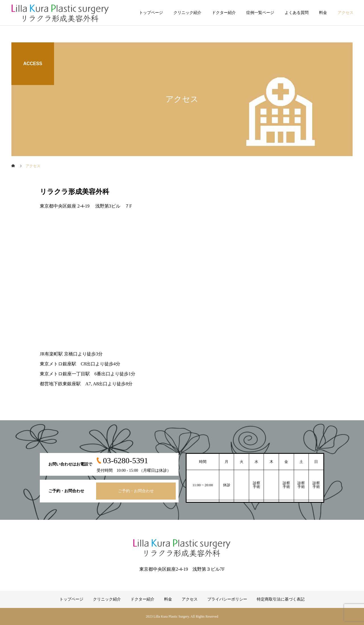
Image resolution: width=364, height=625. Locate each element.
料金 (323, 13)
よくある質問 (297, 13)
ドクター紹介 (224, 13)
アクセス (346, 13)
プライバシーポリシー (227, 599)
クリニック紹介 (187, 13)
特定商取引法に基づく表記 (281, 599)
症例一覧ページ (260, 13)
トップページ (151, 13)
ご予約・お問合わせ (136, 491)
